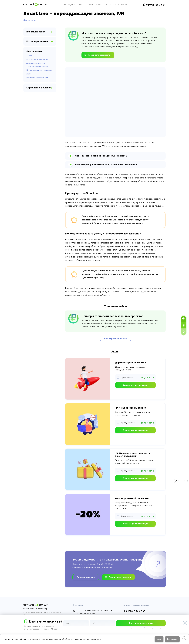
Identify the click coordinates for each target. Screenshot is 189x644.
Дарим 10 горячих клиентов (130, 363)
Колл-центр (69, 5)
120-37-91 (156, 5)
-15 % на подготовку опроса (131, 408)
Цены (90, 5)
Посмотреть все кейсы (115, 339)
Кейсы (99, 5)
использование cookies (50, 639)
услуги (34, 51)
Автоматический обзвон (37, 67)
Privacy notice (182, 481)
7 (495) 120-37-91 (105, 564)
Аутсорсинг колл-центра (37, 59)
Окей (159, 639)
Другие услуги (30, 20)
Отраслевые (39, 88)
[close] (188, 481)
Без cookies (172, 639)
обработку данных (69, 639)
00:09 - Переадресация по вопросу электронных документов (106, 165)
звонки (36, 32)
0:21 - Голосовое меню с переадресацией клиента (101, 156)
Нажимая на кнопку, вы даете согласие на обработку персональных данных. (141, 628)
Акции (81, 5)
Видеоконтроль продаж (37, 77)
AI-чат (29, 56)
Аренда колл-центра (35, 63)
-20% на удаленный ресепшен (132, 498)
